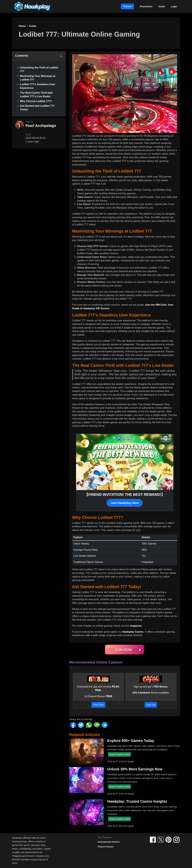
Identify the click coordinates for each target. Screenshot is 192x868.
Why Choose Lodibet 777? (36, 101)
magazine (136, 626)
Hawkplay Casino (133, 632)
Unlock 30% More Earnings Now (135, 769)
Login (174, 6)
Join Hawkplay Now (125, 503)
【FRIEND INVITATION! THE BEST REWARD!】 (125, 495)
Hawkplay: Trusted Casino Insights (137, 801)
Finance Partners (106, 847)
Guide (162, 6)
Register (127, 6)
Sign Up (151, 705)
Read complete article (119, 754)
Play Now (98, 705)
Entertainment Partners (109, 842)
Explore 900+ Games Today (131, 741)
